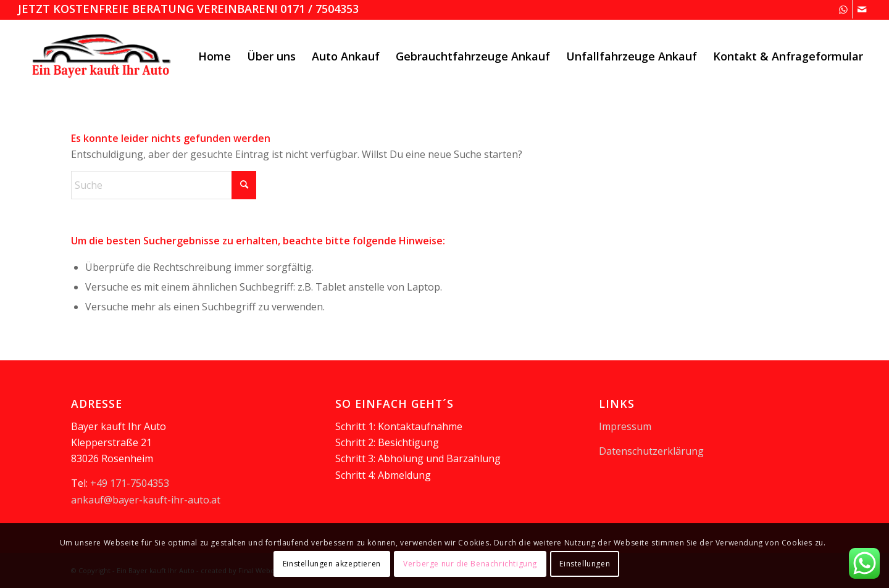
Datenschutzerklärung (651, 451)
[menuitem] (215, 56)
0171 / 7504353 (319, 9)
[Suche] (164, 185)
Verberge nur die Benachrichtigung (470, 564)
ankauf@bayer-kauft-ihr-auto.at (146, 500)
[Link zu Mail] (862, 9)
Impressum (625, 426)
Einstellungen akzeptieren (332, 564)
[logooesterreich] (103, 56)
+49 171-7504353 (130, 483)
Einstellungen (585, 564)
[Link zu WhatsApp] (843, 9)
